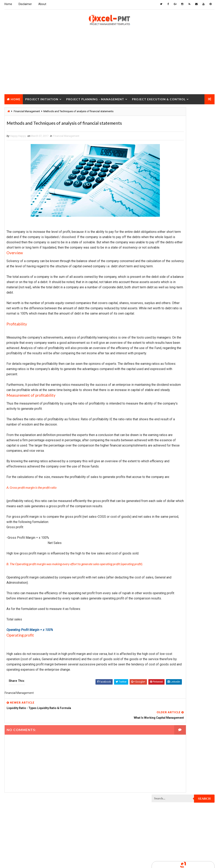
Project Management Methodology (176, 484)
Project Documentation (168, 428)
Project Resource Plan (168, 569)
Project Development (167, 421)
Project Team (194, 604)
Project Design (163, 414)
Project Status (163, 604)
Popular (183, 194)
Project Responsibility (168, 576)
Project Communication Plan (172, 378)
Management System (166, 308)
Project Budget (163, 329)
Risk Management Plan (167, 619)
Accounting (161, 244)
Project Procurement (167, 527)
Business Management (167, 251)
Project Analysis (164, 322)
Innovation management (168, 280)
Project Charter (164, 336)
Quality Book (183, 184)
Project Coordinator (167, 400)
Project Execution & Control (159, 98)
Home (8, 4)
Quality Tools (184, 611)
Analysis (186, 244)
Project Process (164, 520)
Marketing (193, 315)
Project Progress (165, 541)
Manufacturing (163, 315)
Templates (160, 626)
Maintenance (161, 301)
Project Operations (166, 506)
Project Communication (169, 371)
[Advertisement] (109, 65)
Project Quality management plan (175, 555)
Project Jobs (162, 470)
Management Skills (194, 301)
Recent (162, 194)
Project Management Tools (171, 491)
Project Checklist (165, 350)
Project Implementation (169, 456)
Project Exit (195, 449)
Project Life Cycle (192, 470)
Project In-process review (170, 463)
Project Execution (165, 449)
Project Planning (165, 513)
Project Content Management (172, 385)
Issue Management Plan (168, 294)
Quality (158, 611)
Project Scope (163, 590)
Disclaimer (25, 4)
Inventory (160, 287)
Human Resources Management (173, 272)
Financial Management (66, 146)
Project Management (167, 477)
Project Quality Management (172, 548)
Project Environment (167, 435)
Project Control (164, 393)
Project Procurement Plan (171, 534)
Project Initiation (42, 98)
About (42, 4)
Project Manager (164, 498)
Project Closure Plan (167, 364)
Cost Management (165, 258)
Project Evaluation (166, 442)
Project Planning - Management (95, 98)
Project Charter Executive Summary (176, 343)
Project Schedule (165, 583)
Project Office (196, 498)
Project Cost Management (170, 407)
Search (204, 113)
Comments (204, 194)
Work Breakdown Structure (171, 633)
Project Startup (164, 597)
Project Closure (21, 108)
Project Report (163, 562)
